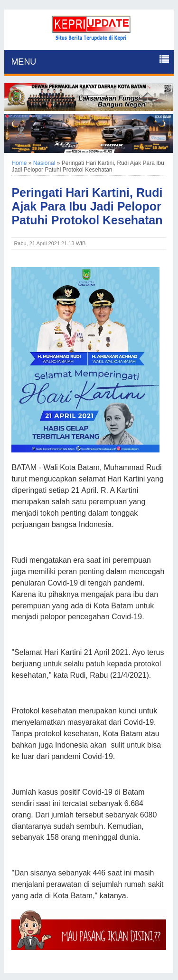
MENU (23, 62)
